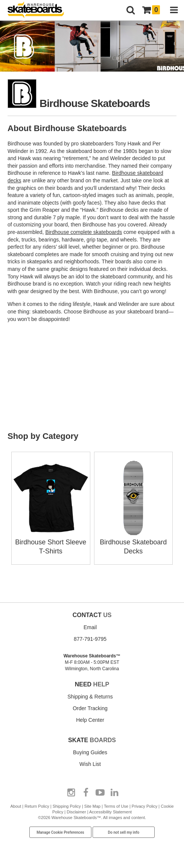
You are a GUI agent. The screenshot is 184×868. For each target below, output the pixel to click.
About (16, 806)
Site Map (92, 806)
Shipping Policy (67, 806)
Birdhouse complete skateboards (84, 232)
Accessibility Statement (110, 812)
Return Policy (37, 806)
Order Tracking (90, 708)
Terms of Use (116, 806)
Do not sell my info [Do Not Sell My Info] (124, 832)
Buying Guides (90, 752)
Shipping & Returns (90, 697)
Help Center (90, 720)
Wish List (90, 764)
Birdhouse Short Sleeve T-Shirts (51, 542)
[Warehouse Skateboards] (40, 10)
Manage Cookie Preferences (60, 832)
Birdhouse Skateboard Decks (134, 542)
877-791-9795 (90, 639)
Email (90, 627)
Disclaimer (76, 812)
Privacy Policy (144, 806)
